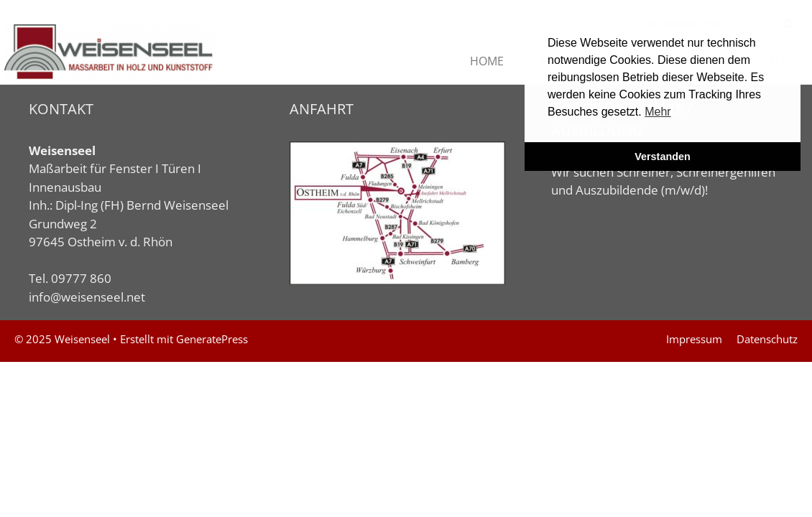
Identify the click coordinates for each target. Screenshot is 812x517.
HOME (487, 61)
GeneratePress (212, 339)
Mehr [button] (658, 112)
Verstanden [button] (663, 157)
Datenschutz (767, 339)
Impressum (694, 339)
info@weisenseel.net (87, 297)
